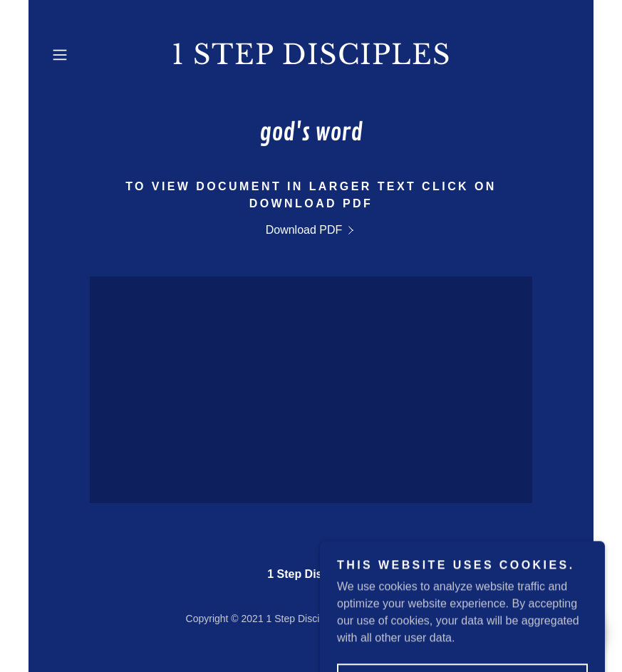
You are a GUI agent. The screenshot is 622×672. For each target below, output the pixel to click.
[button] (85, 55)
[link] (311, 60)
